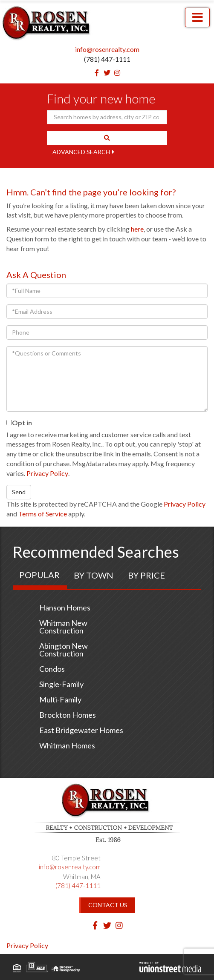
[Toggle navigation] (197, 17)
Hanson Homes (65, 607)
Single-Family (61, 684)
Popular (39, 575)
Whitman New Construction (63, 627)
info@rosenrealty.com (107, 49)
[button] (107, 138)
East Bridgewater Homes (81, 730)
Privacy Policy (47, 473)
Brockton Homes (68, 715)
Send (19, 492)
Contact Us (108, 905)
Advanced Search (81, 152)
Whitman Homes (67, 745)
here (137, 229)
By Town (94, 575)
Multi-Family (60, 699)
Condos (52, 669)
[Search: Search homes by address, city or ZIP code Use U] (107, 117)
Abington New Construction (64, 650)
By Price (146, 575)
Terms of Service (43, 514)
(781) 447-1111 (107, 59)
